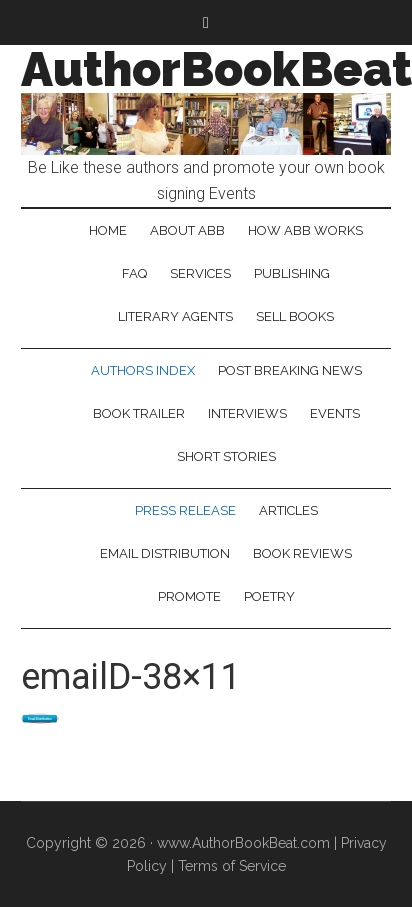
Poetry (269, 596)
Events (335, 413)
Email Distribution (165, 553)
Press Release (185, 510)
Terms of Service (232, 866)
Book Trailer (139, 413)
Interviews (247, 413)
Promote (189, 596)
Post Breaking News (290, 370)
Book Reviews (302, 553)
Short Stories (226, 456)
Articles (288, 510)
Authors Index (143, 370)
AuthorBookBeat (216, 69)
